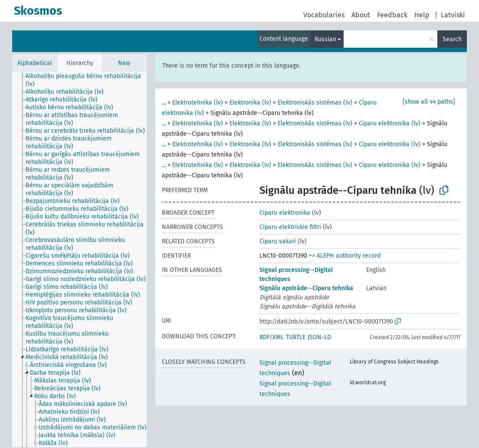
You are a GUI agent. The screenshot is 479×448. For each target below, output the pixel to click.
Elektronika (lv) (250, 103)
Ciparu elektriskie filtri (290, 227)
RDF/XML (272, 337)
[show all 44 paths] (429, 102)
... (164, 103)
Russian (325, 39)
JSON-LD (319, 337)
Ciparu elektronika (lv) (390, 123)
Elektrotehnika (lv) (198, 103)
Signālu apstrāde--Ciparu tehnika (306, 288)
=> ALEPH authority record (345, 256)
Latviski (453, 15)
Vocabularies (324, 15)
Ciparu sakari (278, 241)
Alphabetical (35, 63)
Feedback (392, 15)
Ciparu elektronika (285, 213)
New (124, 63)
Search (452, 39)
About (361, 15)
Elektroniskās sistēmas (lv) (315, 103)
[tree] (79, 260)
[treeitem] (90, 80)
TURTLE (296, 337)
